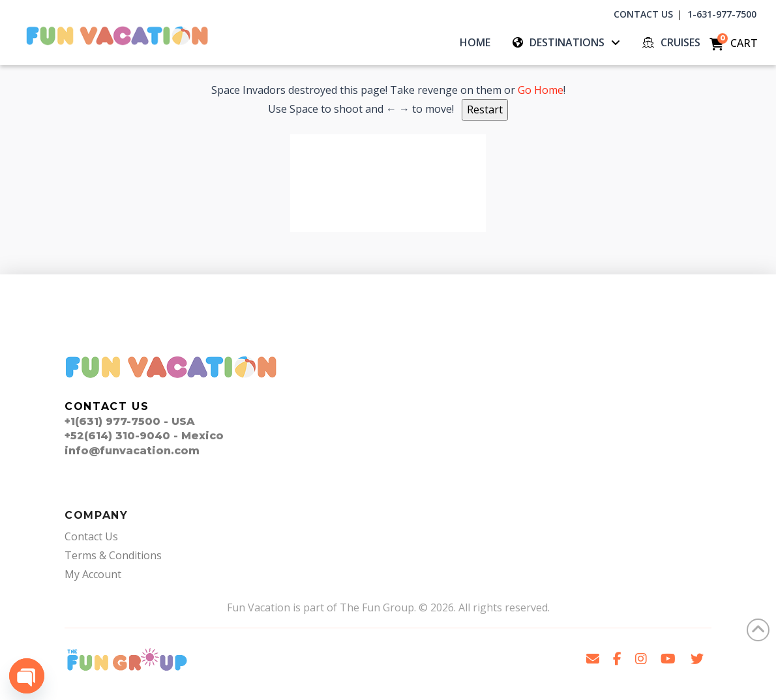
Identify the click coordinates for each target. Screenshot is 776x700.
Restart (485, 109)
